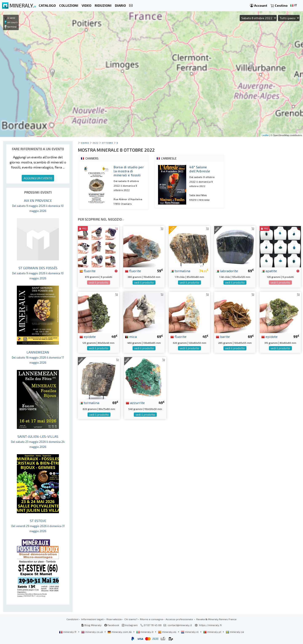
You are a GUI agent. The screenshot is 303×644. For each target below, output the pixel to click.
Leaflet (265, 135)
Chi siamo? (131, 619)
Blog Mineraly (91, 625)
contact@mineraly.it (180, 625)
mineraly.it (145, 632)
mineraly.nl (190, 632)
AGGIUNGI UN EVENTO (38, 178)
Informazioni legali (92, 619)
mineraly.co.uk (92, 632)
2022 (95, 143)
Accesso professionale (180, 619)
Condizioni (72, 619)
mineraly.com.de (120, 632)
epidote (88, 336)
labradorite (227, 271)
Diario (85, 143)
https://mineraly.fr (211, 625)
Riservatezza (114, 619)
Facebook (112, 625)
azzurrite (135, 403)
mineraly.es (167, 632)
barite (223, 336)
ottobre (108, 143)
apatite (269, 271)
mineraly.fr (68, 632)
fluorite (88, 271)
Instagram (130, 625)
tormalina (180, 271)
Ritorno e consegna (151, 619)
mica (131, 336)
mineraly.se (235, 632)
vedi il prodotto (99, 283)
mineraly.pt (213, 632)
